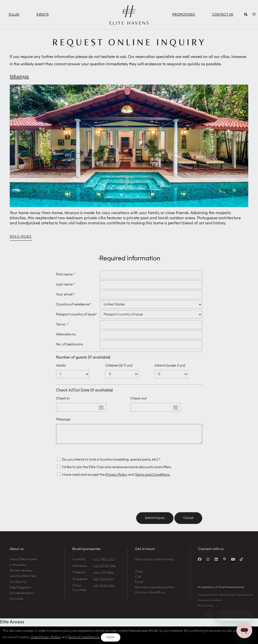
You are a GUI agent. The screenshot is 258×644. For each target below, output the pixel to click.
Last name (66, 284)
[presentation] (93, 499)
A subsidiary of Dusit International (221, 591)
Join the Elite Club (23, 580)
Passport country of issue (76, 314)
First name (66, 275)
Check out (139, 398)
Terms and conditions (210, 604)
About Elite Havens (24, 563)
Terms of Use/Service (84, 637)
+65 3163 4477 (103, 583)
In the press (18, 569)
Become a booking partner (155, 591)
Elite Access (12, 626)
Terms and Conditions (152, 478)
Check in (63, 398)
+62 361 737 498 (104, 570)
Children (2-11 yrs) (119, 366)
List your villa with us (150, 596)
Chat (139, 576)
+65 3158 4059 (103, 590)
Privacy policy (206, 609)
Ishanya (19, 76)
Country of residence (73, 304)
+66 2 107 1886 (103, 577)
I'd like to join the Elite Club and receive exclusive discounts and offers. (117, 471)
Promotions (184, 15)
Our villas (17, 603)
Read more (21, 237)
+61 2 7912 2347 (104, 564)
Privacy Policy (116, 478)
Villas (14, 15)
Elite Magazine (20, 592)
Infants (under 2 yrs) (170, 366)
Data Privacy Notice (46, 637)
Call (138, 581)
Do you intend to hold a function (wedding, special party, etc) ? (111, 463)
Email (139, 586)
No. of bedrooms (69, 344)
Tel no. (62, 324)
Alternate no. (66, 334)
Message (63, 419)
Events (43, 15)
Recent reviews (21, 574)
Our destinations (22, 597)
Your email (66, 294)
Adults (61, 366)
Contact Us (223, 15)
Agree (111, 637)
